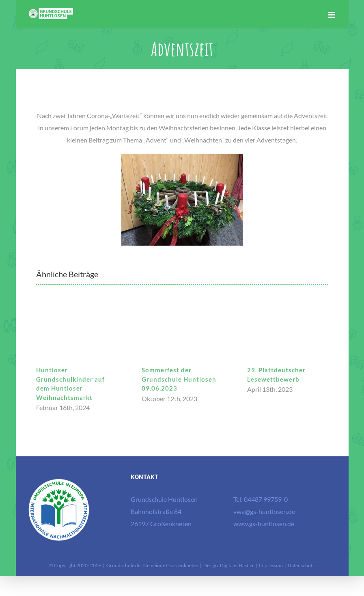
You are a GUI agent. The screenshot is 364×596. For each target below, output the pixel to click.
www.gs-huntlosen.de (264, 524)
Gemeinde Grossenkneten (171, 565)
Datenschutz (301, 565)
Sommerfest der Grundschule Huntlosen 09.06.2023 (179, 379)
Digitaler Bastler (237, 565)
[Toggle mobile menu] (332, 15)
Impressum (271, 565)
